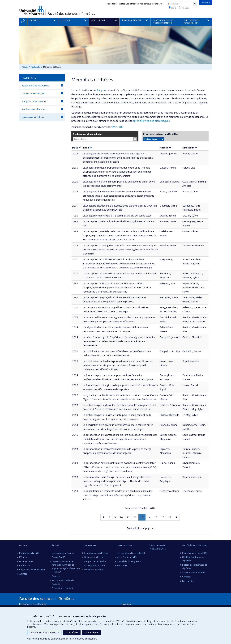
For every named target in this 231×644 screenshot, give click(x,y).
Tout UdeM (184, 8)
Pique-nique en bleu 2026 (195, 553)
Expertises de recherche (35, 85)
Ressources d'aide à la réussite (63, 582)
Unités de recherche (33, 93)
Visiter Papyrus (152, 139)
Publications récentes (34, 109)
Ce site (172, 8)
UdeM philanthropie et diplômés (193, 559)
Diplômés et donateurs (195, 545)
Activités (23, 574)
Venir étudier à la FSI (127, 557)
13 (143, 518)
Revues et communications (32, 570)
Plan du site (126, 604)
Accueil (25, 67)
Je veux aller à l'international (131, 553)
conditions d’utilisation (85, 639)
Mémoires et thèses (33, 117)
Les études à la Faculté (63, 553)
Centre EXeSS (58, 557)
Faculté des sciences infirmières (71, 14)
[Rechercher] (195, 4)
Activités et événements (194, 572)
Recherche (36, 67)
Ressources (123, 565)
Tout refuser (72, 632)
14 (150, 517)
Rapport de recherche (34, 101)
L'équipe (23, 557)
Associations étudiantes (64, 588)
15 (157, 517)
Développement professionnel (158, 547)
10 (122, 517)
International (125, 545)
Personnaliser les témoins (44, 633)
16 (164, 517)
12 (136, 517)
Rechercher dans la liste (87, 134)
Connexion (158, 4)
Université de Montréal (32, 10)
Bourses (56, 576)
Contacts (187, 577)
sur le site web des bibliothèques (151, 121)
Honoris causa (26, 561)
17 (171, 517)
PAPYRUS (118, 127)
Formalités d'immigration (129, 561)
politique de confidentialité (52, 639)
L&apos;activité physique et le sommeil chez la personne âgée (117, 216)
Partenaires (25, 565)
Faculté (23, 545)
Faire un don (188, 581)
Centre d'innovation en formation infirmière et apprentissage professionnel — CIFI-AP (66, 567)
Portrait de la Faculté (29, 553)
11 (129, 517)
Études (56, 545)
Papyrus (101, 90)
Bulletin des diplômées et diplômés (195, 567)
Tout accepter (91, 632)
